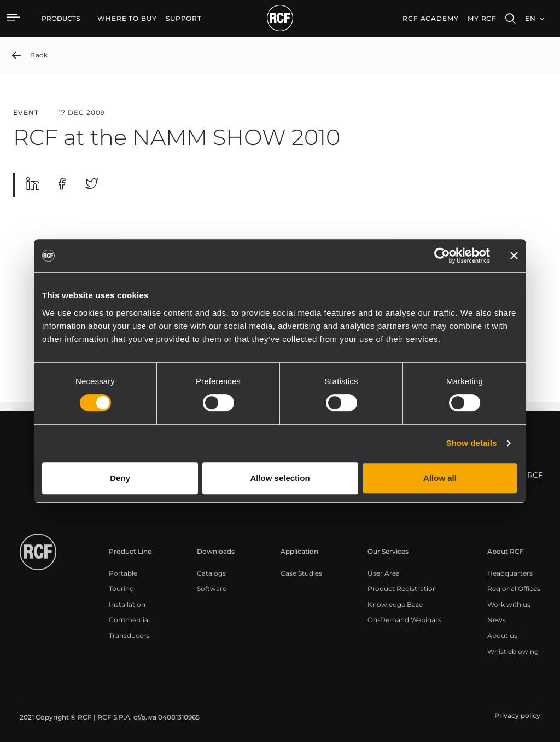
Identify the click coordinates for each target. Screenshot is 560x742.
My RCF (482, 18)
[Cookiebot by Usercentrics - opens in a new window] (442, 256)
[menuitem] (127, 19)
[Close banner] (514, 256)
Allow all (440, 478)
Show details (472, 443)
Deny (120, 478)
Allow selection (280, 478)
